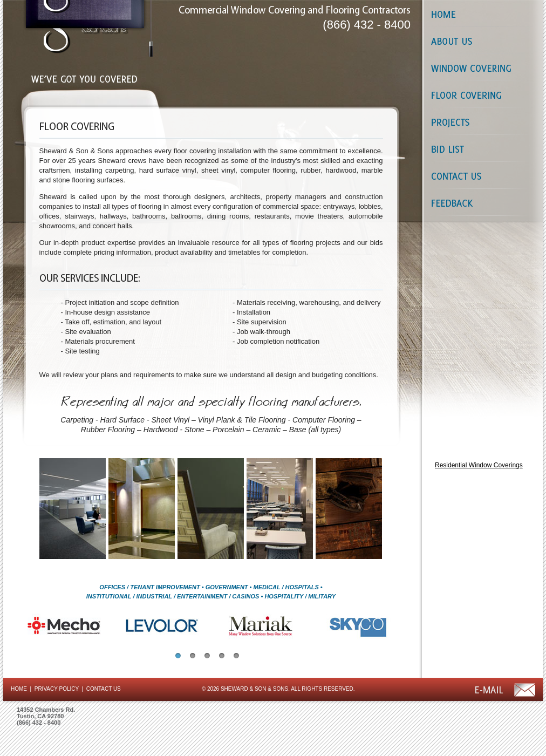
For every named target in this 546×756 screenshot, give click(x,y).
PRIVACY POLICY (57, 689)
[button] (178, 656)
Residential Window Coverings (479, 465)
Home (481, 13)
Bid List (481, 148)
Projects (481, 121)
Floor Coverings (481, 94)
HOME (19, 689)
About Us (481, 40)
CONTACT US (104, 689)
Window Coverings (481, 67)
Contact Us (481, 175)
